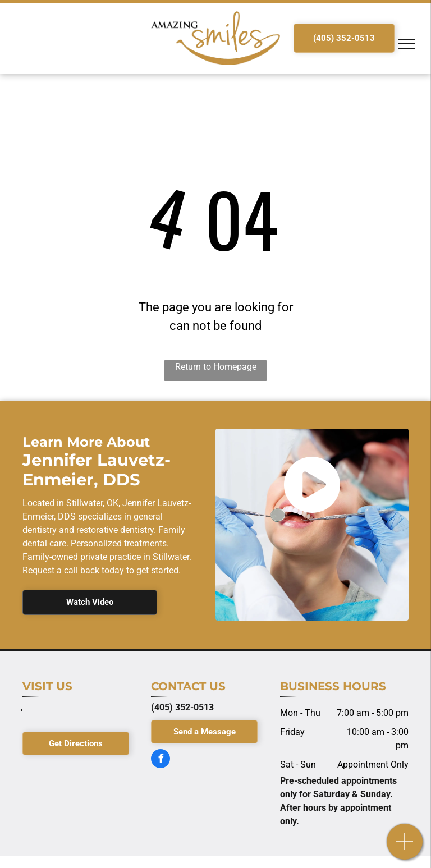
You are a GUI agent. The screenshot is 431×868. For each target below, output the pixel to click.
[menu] (406, 44)
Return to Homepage (216, 367)
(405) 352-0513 (182, 707)
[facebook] (161, 760)
